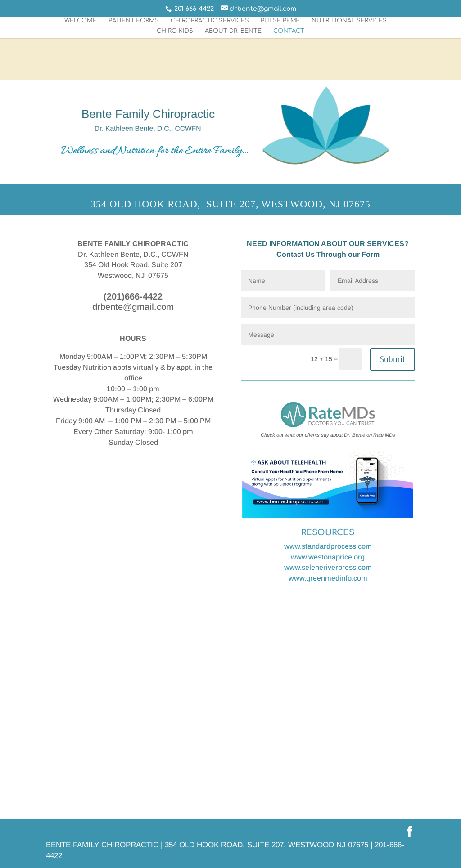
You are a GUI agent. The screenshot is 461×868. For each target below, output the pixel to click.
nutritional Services (349, 21)
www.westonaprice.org (328, 557)
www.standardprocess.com (328, 546)
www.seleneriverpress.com (328, 567)
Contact (289, 31)
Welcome (81, 21)
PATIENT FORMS (134, 21)
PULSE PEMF (280, 21)
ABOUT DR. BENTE (233, 31)
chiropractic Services (210, 21)
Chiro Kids (175, 31)
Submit (393, 359)
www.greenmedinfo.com (328, 578)
